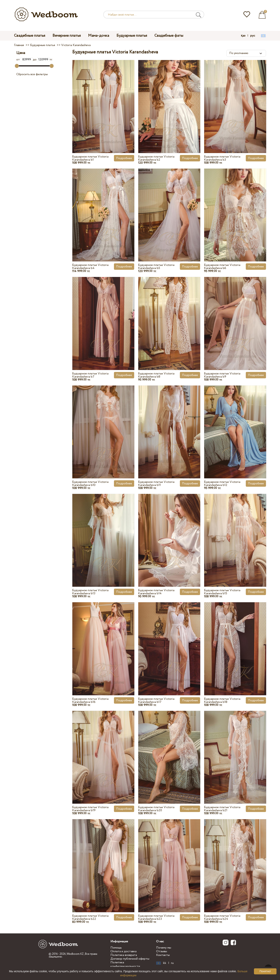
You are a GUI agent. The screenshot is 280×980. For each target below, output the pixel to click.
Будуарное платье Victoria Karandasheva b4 (90, 267)
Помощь (116, 948)
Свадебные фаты (169, 36)
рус (253, 36)
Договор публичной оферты (130, 959)
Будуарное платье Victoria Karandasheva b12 (222, 483)
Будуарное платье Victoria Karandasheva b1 (90, 158)
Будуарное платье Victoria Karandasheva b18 (222, 700)
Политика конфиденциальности (125, 964)
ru (172, 963)
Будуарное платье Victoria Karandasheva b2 (156, 158)
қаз (243, 36)
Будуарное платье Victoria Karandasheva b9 (222, 375)
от (24, 60)
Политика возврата (124, 955)
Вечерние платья (67, 36)
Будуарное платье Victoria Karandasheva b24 (222, 917)
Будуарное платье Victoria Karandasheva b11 (156, 483)
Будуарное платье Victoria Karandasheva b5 (156, 267)
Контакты (163, 955)
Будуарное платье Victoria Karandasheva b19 (90, 809)
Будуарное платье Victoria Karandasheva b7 (90, 375)
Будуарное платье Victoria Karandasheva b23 (156, 917)
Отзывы (162, 951)
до (41, 60)
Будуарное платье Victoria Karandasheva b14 (156, 592)
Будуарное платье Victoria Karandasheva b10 (90, 483)
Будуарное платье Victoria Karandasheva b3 (222, 158)
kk (165, 963)
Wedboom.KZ (75, 954)
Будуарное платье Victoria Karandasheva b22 (90, 917)
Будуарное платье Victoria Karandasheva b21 (222, 809)
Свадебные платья (30, 36)
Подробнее (124, 158)
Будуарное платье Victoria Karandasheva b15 (222, 592)
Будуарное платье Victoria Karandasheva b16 (90, 700)
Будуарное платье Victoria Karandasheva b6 (222, 267)
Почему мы (164, 948)
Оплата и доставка (123, 951)
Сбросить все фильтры (32, 74)
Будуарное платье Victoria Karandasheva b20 (156, 809)
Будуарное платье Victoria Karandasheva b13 (90, 592)
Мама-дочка (99, 36)
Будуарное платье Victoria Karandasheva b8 (156, 375)
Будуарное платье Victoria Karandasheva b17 (156, 700)
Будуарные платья (132, 36)
